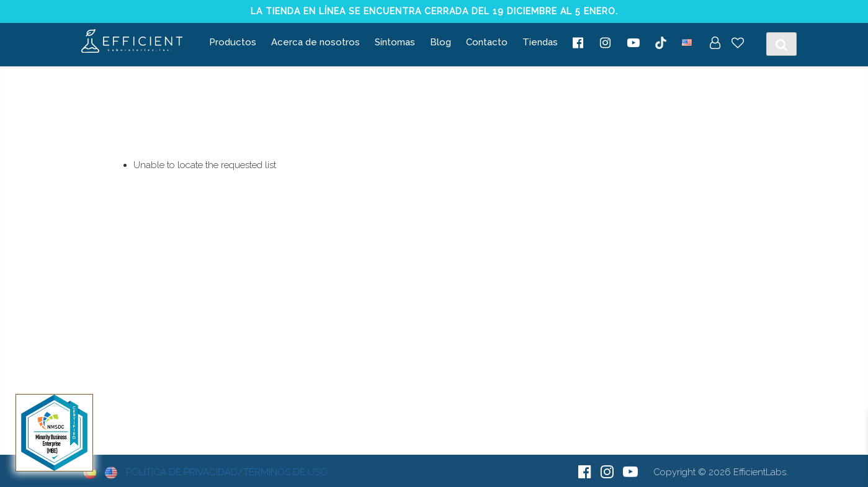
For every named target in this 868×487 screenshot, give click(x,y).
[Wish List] (738, 44)
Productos (233, 42)
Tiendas (540, 42)
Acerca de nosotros (315, 42)
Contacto (487, 42)
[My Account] (715, 44)
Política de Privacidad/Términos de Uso (227, 472)
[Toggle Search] (781, 44)
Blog (441, 42)
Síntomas (395, 42)
